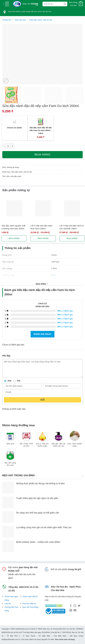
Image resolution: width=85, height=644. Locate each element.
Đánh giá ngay (42, 334)
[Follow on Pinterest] (71, 610)
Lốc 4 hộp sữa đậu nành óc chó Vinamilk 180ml (72, 227)
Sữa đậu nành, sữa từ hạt (41, 20)
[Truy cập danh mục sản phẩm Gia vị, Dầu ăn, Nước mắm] (42, 440)
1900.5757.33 (26, 587)
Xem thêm (42, 284)
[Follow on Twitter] (79, 606)
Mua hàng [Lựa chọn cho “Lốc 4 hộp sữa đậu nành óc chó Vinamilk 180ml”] (72, 238)
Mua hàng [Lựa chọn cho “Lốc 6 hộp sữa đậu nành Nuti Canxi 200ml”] (43, 238)
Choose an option (15, 128)
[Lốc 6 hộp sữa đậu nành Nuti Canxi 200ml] (43, 208)
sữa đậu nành (16, 176)
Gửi (42, 400)
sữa (8, 176)
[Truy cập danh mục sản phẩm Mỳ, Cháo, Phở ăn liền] (26, 440)
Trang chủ (7, 20)
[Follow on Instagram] (75, 606)
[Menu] (7, 4)
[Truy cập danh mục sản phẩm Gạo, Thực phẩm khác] (75, 440)
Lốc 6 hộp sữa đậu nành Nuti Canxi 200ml (41, 227)
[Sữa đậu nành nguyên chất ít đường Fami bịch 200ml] (14, 208)
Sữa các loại (20, 20)
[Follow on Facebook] (71, 606)
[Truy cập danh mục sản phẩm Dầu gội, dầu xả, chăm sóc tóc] (59, 440)
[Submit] (65, 4)
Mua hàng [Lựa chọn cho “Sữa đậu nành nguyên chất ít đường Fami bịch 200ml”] (14, 238)
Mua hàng (42, 154)
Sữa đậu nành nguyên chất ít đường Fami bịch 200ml (13, 227)
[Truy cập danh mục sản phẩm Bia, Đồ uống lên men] (10, 459)
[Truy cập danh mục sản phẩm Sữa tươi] (10, 439)
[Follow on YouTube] (75, 610)
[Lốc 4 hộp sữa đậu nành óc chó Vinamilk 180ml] (72, 208)
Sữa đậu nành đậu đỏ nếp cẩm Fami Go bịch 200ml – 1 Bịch (41, 130)
